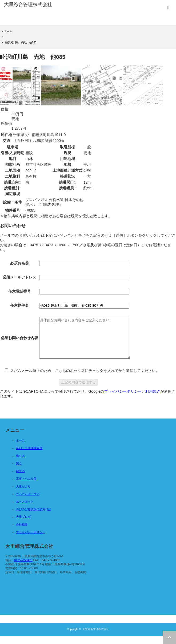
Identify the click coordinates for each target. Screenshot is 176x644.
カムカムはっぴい (28, 502)
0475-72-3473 (23, 568)
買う (19, 471)
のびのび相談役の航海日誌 (34, 517)
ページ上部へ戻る (169, 637)
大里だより (23, 494)
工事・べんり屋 (26, 487)
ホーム (20, 448)
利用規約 (153, 399)
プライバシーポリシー (123, 399)
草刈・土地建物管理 (29, 456)
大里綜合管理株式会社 (96, 637)
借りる (20, 464)
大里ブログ (23, 525)
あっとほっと (25, 510)
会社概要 (22, 532)
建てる (20, 479)
